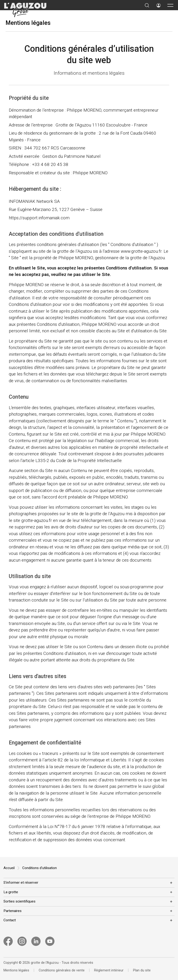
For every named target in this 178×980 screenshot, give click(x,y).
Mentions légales (28, 23)
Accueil (9, 868)
